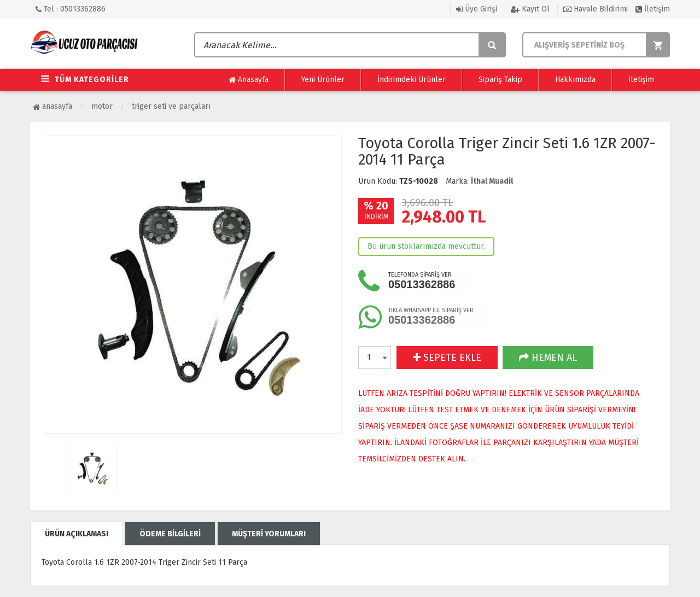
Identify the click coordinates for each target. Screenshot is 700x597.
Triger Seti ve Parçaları (171, 106)
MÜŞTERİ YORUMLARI (269, 534)
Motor (102, 106)
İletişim (653, 9)
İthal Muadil (492, 181)
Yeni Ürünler (323, 80)
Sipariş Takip (500, 80)
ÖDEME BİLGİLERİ (170, 534)
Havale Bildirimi (596, 9)
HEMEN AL (548, 358)
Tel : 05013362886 (71, 9)
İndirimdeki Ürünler (412, 80)
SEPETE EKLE (447, 358)
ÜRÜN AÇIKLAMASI (77, 534)
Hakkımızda (575, 80)
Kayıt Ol (530, 9)
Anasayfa (249, 80)
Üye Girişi (477, 9)
